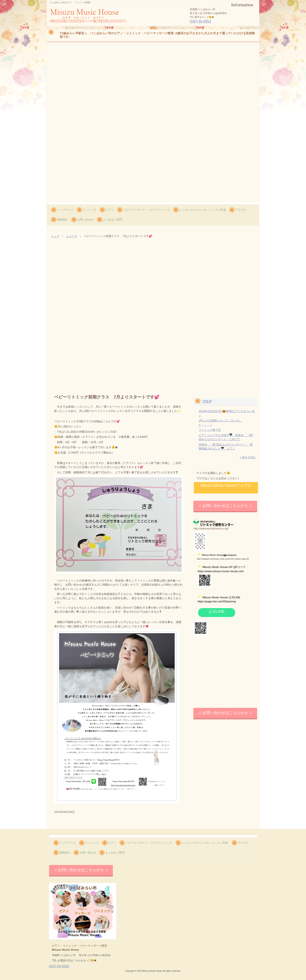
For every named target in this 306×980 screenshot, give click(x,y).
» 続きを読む (248, 457)
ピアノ (110, 210)
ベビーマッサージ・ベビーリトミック (147, 210)
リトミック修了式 (210, 430)
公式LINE (217, 612)
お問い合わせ (85, 220)
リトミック (90, 210)
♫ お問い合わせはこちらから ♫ (225, 506)
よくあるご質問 (113, 220)
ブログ (207, 401)
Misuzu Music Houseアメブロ (226, 485)
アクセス (241, 210)
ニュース (72, 236)
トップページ (65, 210)
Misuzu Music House (76, 26)
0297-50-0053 (200, 21)
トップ (55, 236)
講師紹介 (62, 220)
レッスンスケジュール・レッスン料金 (203, 210)
